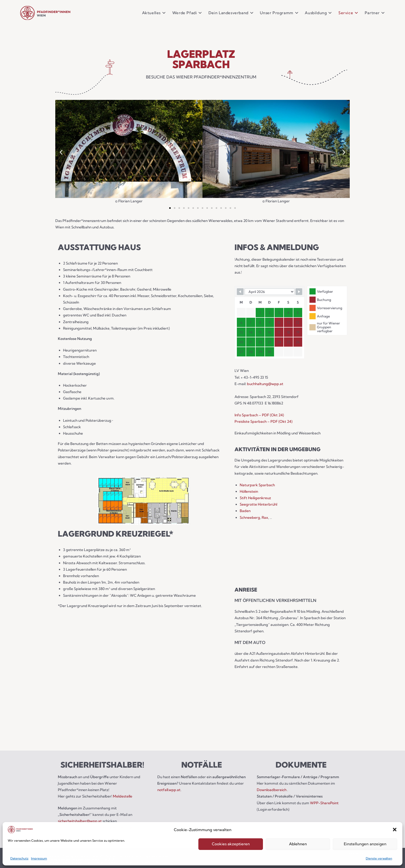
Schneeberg (250, 517)
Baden (245, 511)
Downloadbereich (272, 790)
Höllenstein (249, 491)
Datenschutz (19, 858)
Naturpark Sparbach (257, 485)
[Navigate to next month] (299, 292)
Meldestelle (123, 796)
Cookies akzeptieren (231, 844)
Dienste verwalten (379, 858)
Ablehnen (298, 844)
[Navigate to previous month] (240, 292)
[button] (395, 830)
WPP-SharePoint (324, 803)
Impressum (39, 858)
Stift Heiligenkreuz (255, 498)
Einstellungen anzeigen (365, 844)
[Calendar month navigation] (270, 292)
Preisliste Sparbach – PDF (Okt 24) (263, 421)
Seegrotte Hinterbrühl (258, 504)
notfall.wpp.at (169, 790)
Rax (265, 517)
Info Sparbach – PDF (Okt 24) (259, 415)
